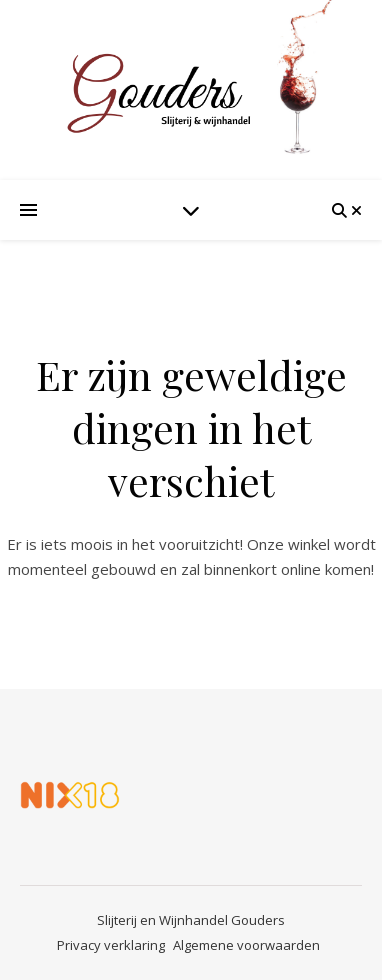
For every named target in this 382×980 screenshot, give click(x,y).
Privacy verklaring (111, 945)
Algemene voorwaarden (246, 945)
